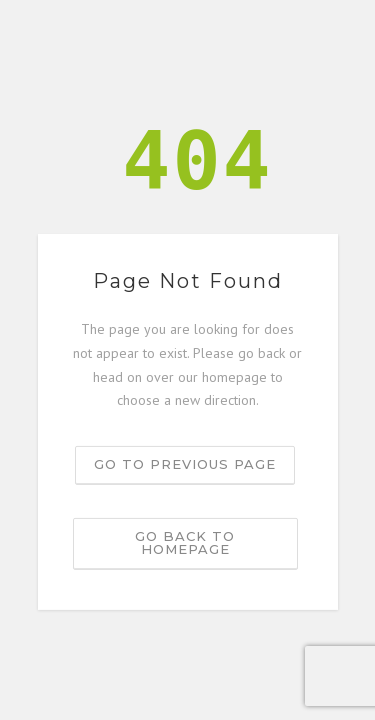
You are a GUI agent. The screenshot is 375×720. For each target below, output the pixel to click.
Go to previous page (185, 464)
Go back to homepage (185, 542)
